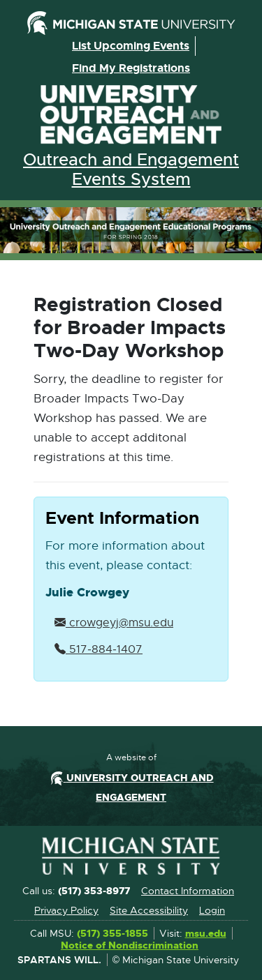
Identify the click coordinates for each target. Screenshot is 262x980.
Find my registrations (131, 68)
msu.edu (206, 934)
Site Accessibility (149, 910)
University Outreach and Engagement (131, 115)
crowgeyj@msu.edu (114, 623)
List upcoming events (131, 46)
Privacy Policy (66, 910)
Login (212, 910)
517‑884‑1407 (99, 649)
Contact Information (188, 891)
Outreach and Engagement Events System (131, 169)
